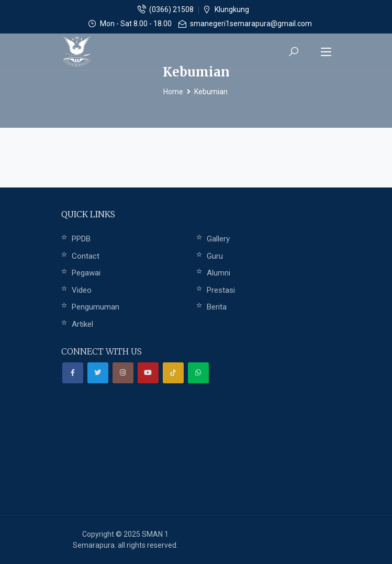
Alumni (219, 273)
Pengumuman (96, 307)
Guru (215, 256)
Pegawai (86, 273)
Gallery (218, 239)
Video (82, 290)
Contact (86, 256)
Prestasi (221, 290)
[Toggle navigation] (326, 52)
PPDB (81, 239)
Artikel (82, 324)
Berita (217, 307)
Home (173, 92)
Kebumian (211, 92)
